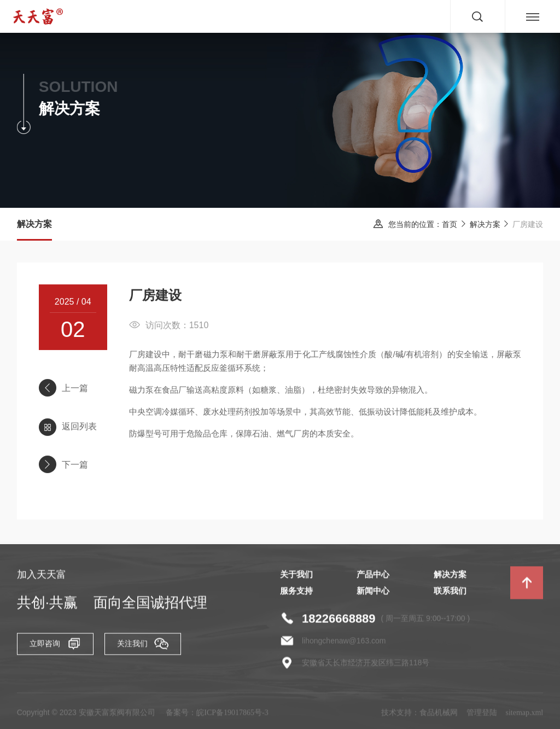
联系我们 (450, 594)
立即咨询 (55, 646)
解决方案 (485, 224)
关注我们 (143, 646)
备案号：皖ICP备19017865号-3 (217, 716)
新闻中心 (373, 594)
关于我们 (296, 578)
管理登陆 (482, 716)
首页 (450, 224)
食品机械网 (439, 716)
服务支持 (296, 594)
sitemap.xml (524, 716)
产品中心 (373, 578)
